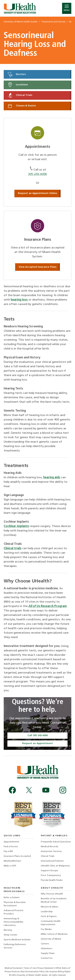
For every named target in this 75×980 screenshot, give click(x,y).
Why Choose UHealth (52, 894)
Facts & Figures (49, 916)
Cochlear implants (16, 526)
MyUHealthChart (12, 861)
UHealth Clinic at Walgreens (55, 866)
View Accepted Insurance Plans (37, 267)
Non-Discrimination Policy (33, 972)
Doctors (16, 74)
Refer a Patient (12, 898)
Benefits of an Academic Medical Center (54, 900)
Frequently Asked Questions (56, 842)
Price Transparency (51, 875)
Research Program (48, 606)
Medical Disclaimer (14, 968)
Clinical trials (13, 548)
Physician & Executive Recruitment (15, 904)
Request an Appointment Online (37, 193)
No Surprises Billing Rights (58, 972)
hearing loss (19, 300)
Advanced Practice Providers (14, 912)
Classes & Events (22, 106)
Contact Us (47, 958)
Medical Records (50, 847)
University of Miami (51, 939)
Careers (45, 944)
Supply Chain (48, 953)
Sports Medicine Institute (17, 940)
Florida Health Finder (52, 880)
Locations (17, 85)
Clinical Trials (20, 95)
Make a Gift (10, 866)
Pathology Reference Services (15, 946)
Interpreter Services (51, 851)
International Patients (52, 861)
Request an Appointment (37, 743)
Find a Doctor (11, 847)
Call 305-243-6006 (38, 736)
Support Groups (50, 871)
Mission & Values (50, 907)
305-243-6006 (37, 174)
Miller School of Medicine (54, 934)
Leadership (47, 912)
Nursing (8, 930)
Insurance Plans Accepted (17, 856)
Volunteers (47, 949)
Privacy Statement (46, 968)
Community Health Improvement (51, 923)
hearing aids (52, 478)
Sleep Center (11, 935)
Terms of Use (30, 968)
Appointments (11, 842)
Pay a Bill (8, 851)
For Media (46, 929)
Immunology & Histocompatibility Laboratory (13, 922)
